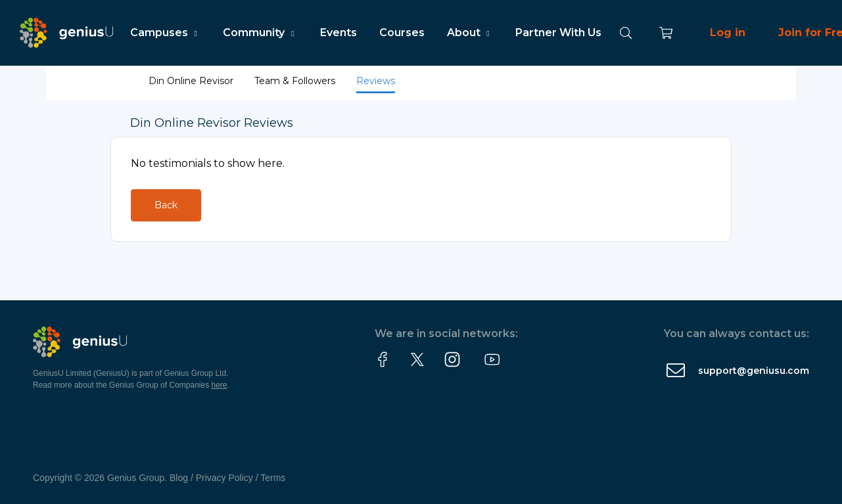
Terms (273, 478)
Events (339, 33)
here (220, 385)
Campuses (165, 33)
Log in (728, 33)
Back (166, 205)
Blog (179, 478)
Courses (402, 33)
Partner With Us (558, 33)
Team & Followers (296, 81)
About (470, 33)
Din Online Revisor (192, 81)
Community (260, 33)
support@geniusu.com (754, 371)
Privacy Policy (224, 478)
